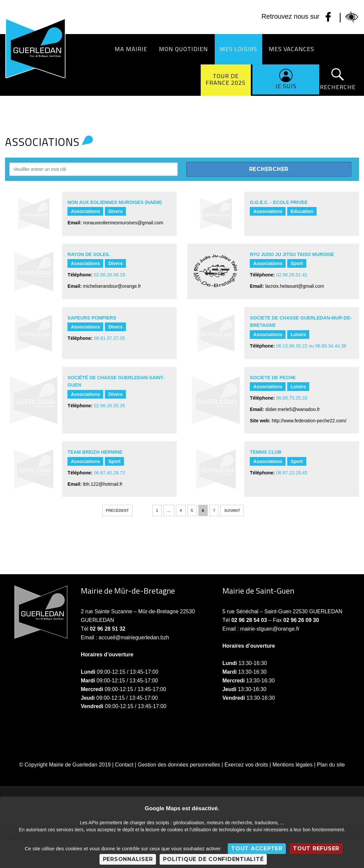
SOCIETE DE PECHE (273, 378)
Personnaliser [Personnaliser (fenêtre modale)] (128, 859)
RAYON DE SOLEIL (89, 254)
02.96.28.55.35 (109, 406)
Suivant (232, 510)
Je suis (286, 86)
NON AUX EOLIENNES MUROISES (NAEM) (115, 202)
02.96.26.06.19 (109, 275)
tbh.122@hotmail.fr (103, 484)
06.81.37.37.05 (109, 338)
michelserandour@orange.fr (112, 286)
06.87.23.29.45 (292, 473)
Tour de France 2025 (226, 79)
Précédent (117, 510)
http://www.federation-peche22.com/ (309, 421)
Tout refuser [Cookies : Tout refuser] (316, 848)
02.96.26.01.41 (292, 275)
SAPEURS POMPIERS (92, 318)
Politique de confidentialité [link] (213, 859)
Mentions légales (293, 765)
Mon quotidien (184, 49)
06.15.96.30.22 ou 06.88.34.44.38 (311, 346)
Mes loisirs (238, 49)
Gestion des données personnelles (179, 765)
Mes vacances (292, 49)
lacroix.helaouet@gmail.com (295, 286)
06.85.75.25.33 (292, 398)
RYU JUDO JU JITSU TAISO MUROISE (292, 254)
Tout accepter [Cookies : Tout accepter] (257, 848)
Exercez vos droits (246, 765)
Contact (124, 765)
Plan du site (331, 765)
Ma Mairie (131, 49)
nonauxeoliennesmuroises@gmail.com (123, 223)
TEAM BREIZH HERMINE (95, 452)
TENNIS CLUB (265, 452)
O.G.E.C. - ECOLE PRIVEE (279, 202)
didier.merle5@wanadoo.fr (293, 409)
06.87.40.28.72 (109, 473)
